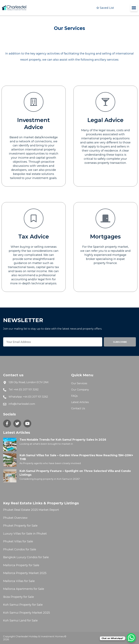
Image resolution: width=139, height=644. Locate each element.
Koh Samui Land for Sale (20, 621)
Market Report (48, 510)
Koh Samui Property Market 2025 (27, 613)
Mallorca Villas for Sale (19, 581)
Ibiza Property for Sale (19, 597)
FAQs (74, 396)
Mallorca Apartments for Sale (24, 589)
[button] (134, 8)
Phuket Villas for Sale (18, 541)
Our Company (80, 390)
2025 (34, 510)
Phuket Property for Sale (20, 526)
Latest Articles (80, 402)
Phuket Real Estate (17, 510)
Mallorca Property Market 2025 (25, 573)
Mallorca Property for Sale (21, 565)
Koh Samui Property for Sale (23, 605)
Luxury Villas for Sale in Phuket (25, 534)
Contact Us (78, 408)
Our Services (79, 383)
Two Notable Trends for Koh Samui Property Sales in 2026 (63, 440)
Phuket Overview (15, 518)
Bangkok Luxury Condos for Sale (26, 557)
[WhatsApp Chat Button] (131, 638)
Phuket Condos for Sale (20, 549)
